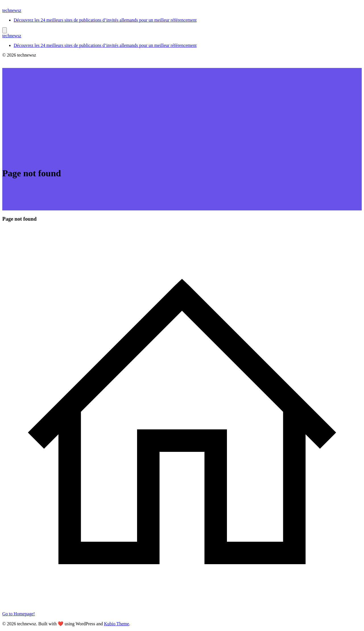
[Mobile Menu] (5, 30)
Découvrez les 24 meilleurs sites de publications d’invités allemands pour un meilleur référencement (105, 20)
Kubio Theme (117, 624)
